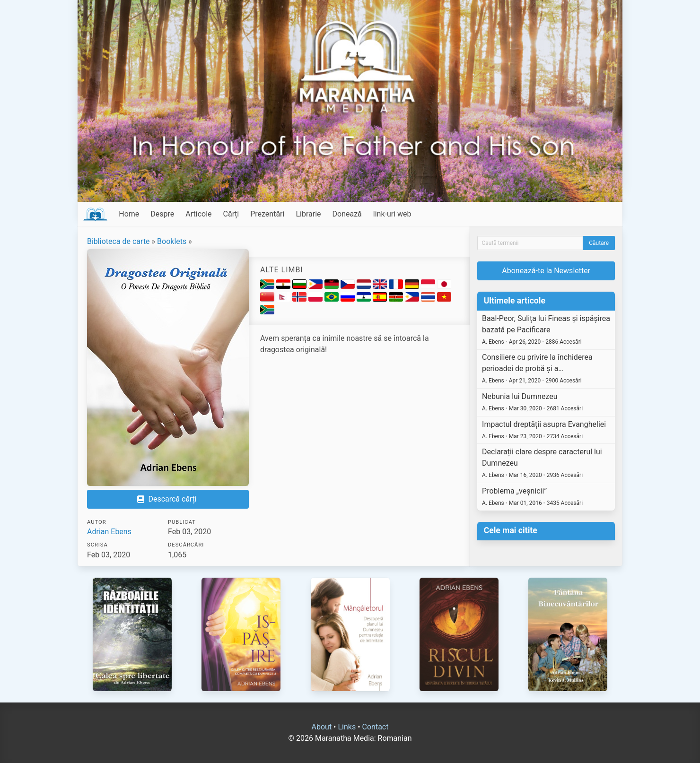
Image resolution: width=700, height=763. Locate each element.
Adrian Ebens (109, 532)
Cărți (231, 214)
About (322, 727)
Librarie (308, 214)
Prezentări (267, 214)
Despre (162, 214)
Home (129, 214)
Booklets (172, 241)
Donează (347, 214)
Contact (376, 727)
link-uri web (392, 214)
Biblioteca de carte (118, 241)
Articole (198, 214)
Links (347, 727)
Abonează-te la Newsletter (546, 271)
